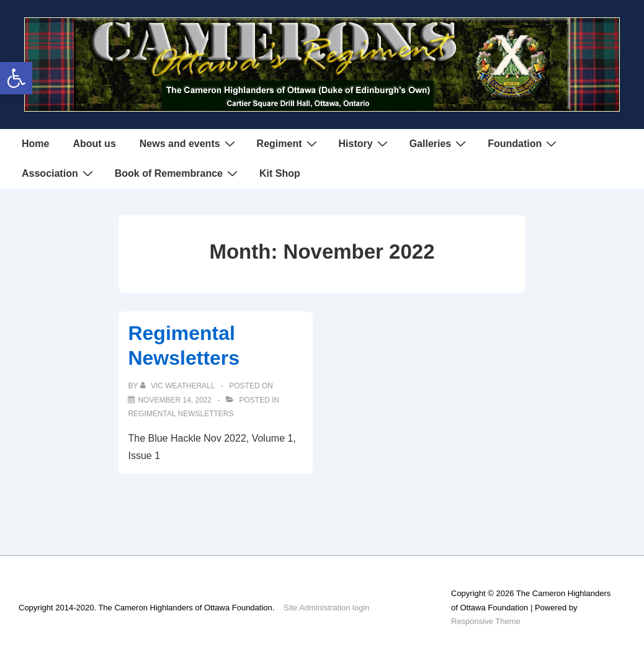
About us (94, 144)
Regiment (288, 143)
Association (59, 173)
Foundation (524, 143)
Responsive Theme (486, 621)
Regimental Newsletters (181, 414)
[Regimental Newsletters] (175, 400)
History (365, 143)
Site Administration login (327, 608)
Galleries (440, 143)
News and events (189, 143)
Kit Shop (280, 173)
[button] (16, 78)
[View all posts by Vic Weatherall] (179, 386)
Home (35, 144)
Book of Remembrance (178, 173)
